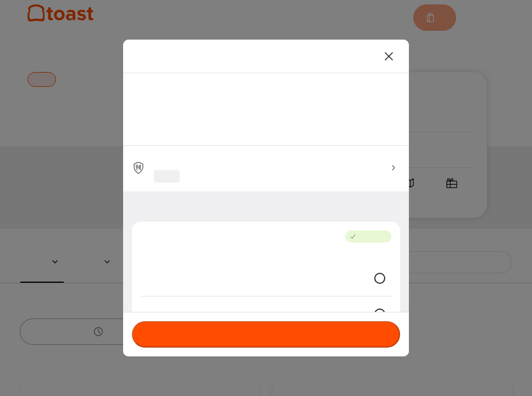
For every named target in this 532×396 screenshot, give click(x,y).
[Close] (389, 56)
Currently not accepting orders (266, 334)
